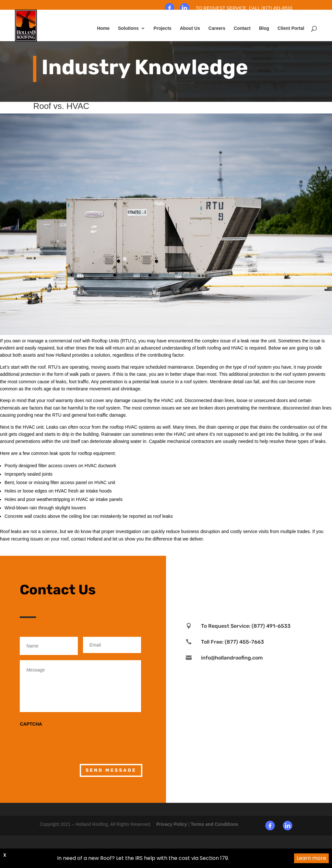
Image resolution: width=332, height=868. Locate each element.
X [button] (5, 855)
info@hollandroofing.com (232, 658)
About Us (190, 28)
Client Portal (291, 28)
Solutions (128, 28)
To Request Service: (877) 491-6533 (246, 626)
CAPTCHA (31, 724)
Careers (217, 28)
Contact (242, 28)
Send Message (111, 770)
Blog (264, 28)
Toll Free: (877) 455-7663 (232, 642)
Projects (163, 28)
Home (103, 28)
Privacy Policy (172, 824)
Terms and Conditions (214, 824)
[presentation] (69, 741)
